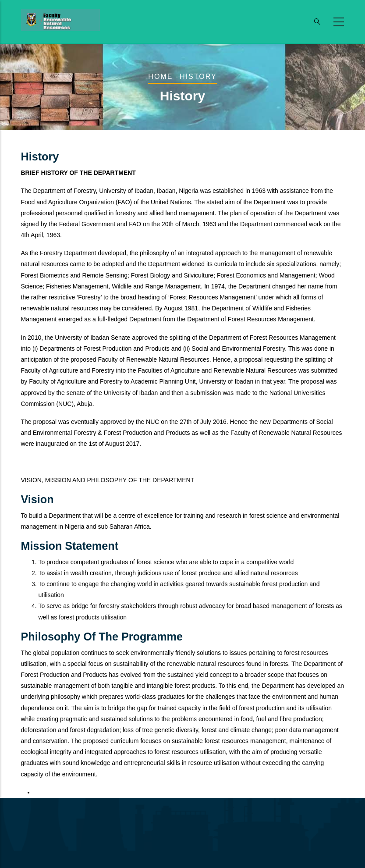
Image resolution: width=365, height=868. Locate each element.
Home (160, 76)
